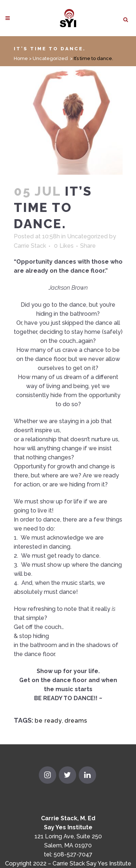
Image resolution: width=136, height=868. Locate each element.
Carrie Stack (30, 246)
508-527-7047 (73, 854)
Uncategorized (50, 58)
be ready (48, 721)
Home (21, 58)
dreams (76, 721)
